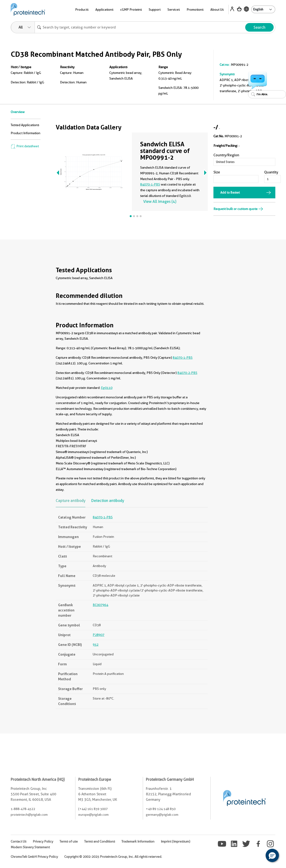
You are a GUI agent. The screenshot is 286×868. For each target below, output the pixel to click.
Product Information (25, 133)
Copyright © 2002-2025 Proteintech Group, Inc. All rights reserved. (113, 857)
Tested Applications (25, 125)
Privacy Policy (43, 841)
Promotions (195, 10)
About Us (217, 10)
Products (82, 10)
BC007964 (100, 605)
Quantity (271, 172)
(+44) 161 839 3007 (93, 809)
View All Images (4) (160, 202)
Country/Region (226, 155)
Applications (104, 10)
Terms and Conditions (100, 841)
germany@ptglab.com (162, 815)
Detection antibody (108, 501)
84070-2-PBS (187, 373)
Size (217, 172)
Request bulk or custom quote (238, 209)
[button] (272, 855)
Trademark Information (138, 841)
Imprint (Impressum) (175, 841)
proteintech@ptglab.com (29, 815)
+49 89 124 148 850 (161, 809)
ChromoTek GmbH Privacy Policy (34, 857)
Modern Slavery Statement (30, 847)
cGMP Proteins (131, 10)
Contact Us (18, 841)
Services (174, 10)
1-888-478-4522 (23, 809)
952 (96, 644)
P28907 (99, 635)
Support (155, 10)
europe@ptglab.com (93, 815)
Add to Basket (230, 192)
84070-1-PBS (150, 184)
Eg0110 (107, 388)
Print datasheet (25, 146)
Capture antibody (71, 501)
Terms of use (69, 841)
